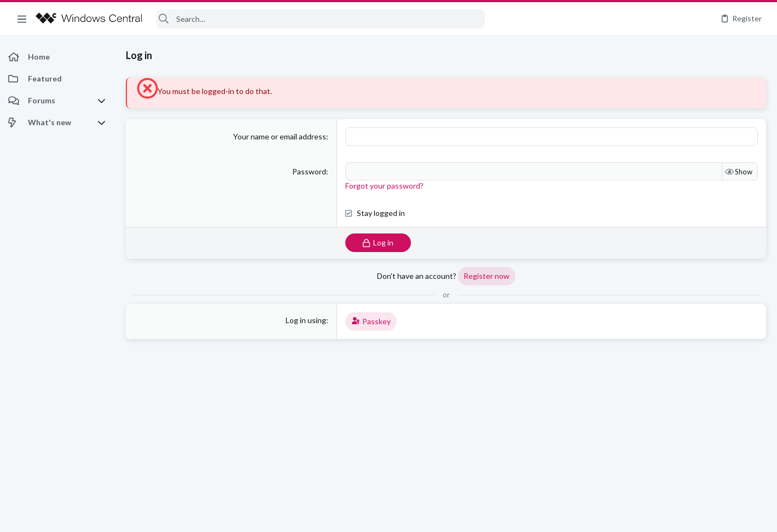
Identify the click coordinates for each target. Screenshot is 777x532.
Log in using (306, 320)
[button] (22, 19)
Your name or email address (280, 136)
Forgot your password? (384, 186)
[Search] (321, 19)
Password (309, 171)
